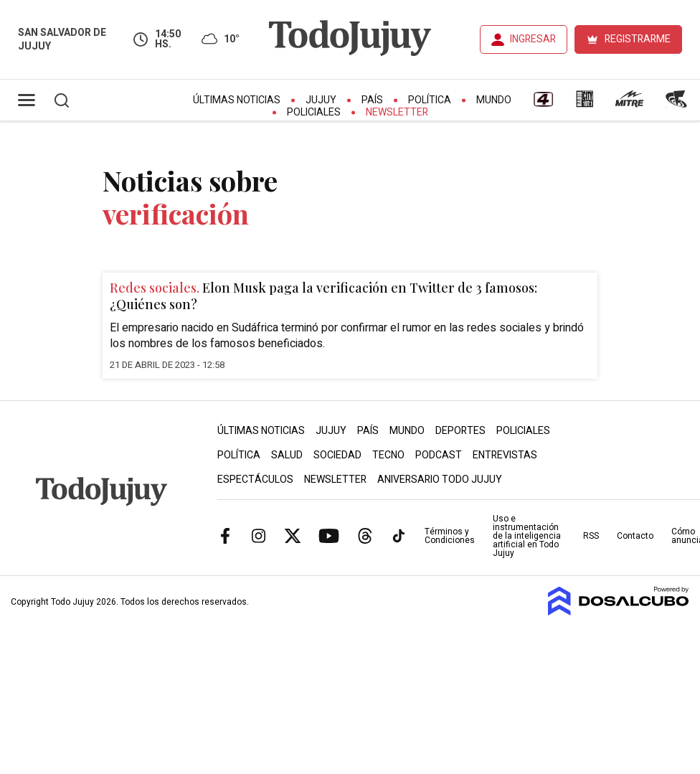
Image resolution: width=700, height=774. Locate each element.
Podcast (439, 455)
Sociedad (337, 455)
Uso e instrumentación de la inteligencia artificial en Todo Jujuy (527, 536)
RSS (591, 536)
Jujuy (321, 100)
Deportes (460, 431)
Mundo (494, 100)
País (372, 100)
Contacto (635, 536)
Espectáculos (255, 480)
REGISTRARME (638, 39)
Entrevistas (505, 455)
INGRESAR (533, 39)
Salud (287, 455)
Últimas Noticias (237, 100)
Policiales (314, 112)
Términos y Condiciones (450, 536)
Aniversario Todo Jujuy (440, 480)
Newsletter (397, 112)
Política (430, 100)
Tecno (388, 455)
